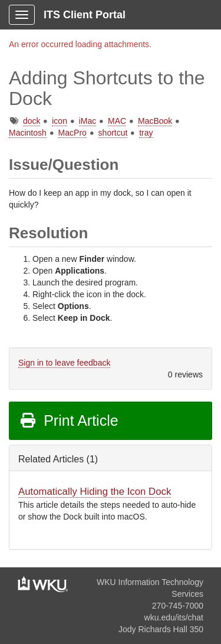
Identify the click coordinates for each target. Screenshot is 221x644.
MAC (117, 121)
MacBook (155, 121)
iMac (88, 121)
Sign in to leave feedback (64, 363)
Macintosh (28, 133)
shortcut (113, 133)
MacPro (72, 133)
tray (146, 133)
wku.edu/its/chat (174, 617)
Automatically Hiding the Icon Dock (95, 492)
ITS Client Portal (85, 15)
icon (60, 121)
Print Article (69, 420)
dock (32, 121)
